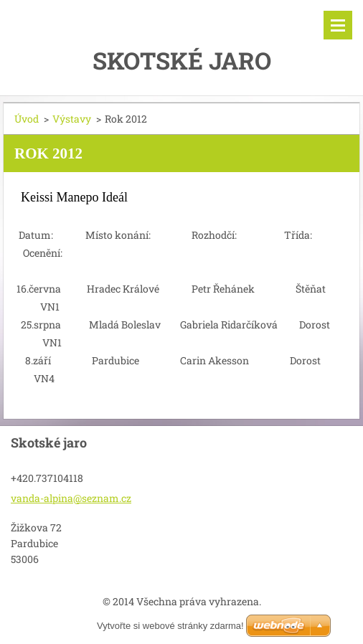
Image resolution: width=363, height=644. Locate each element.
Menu (338, 25)
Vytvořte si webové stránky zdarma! (170, 626)
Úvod (27, 119)
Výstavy (72, 119)
